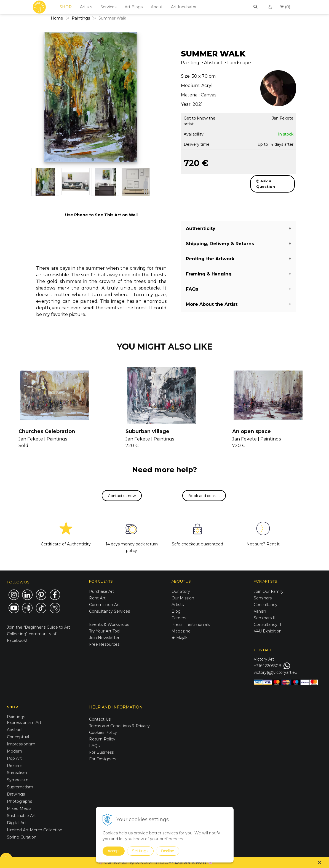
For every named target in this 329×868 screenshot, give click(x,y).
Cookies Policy (103, 732)
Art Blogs (134, 7)
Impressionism (21, 744)
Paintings (16, 717)
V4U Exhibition (268, 631)
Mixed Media (19, 808)
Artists (86, 7)
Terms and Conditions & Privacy (119, 726)
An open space (252, 431)
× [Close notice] (320, 862)
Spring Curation (22, 837)
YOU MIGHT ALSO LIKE (165, 347)
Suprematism (20, 787)
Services (108, 7)
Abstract (15, 730)
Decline (168, 851)
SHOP (66, 7)
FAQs (94, 746)
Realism (15, 766)
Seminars (263, 598)
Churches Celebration (47, 431)
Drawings (16, 794)
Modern (14, 751)
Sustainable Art (21, 816)
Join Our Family (269, 591)
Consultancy (266, 605)
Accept (114, 851)
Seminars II (265, 618)
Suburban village (147, 431)
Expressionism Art (24, 723)
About (157, 7)
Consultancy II (268, 624)
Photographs (19, 801)
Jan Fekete (283, 118)
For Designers (103, 759)
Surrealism (17, 773)
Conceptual (18, 737)
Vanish (260, 611)
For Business (102, 752)
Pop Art (14, 758)
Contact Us (100, 719)
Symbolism (18, 780)
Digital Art (17, 823)
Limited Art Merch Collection (35, 830)
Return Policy (102, 739)
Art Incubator (184, 7)
